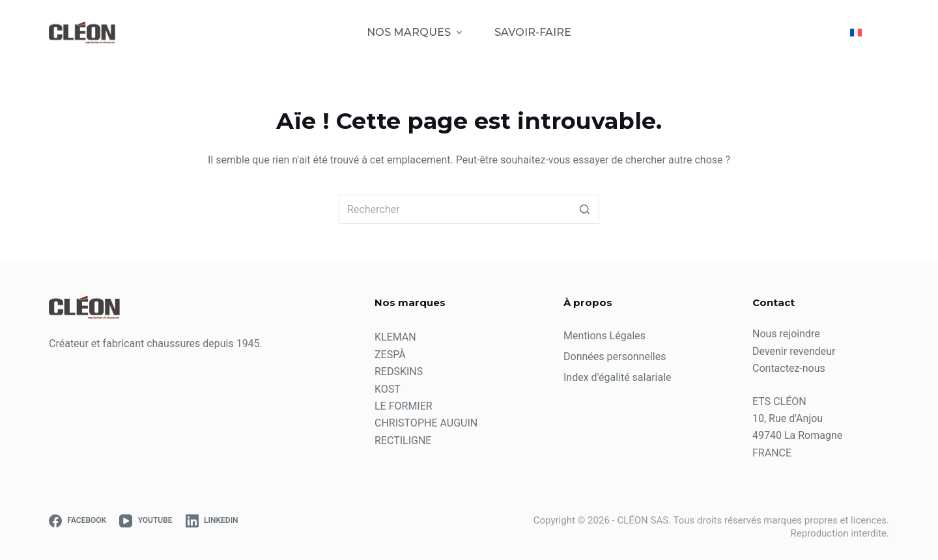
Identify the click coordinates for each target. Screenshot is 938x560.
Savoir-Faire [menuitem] (533, 32)
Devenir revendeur (794, 351)
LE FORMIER (404, 406)
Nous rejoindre (786, 334)
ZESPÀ (390, 355)
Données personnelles (615, 357)
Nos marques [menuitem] (416, 32)
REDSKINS (399, 371)
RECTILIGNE (403, 441)
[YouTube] (146, 521)
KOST (388, 389)
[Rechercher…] (469, 209)
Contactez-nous (789, 368)
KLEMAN (395, 337)
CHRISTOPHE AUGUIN (426, 423)
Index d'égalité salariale (618, 377)
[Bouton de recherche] (585, 209)
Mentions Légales (604, 336)
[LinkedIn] (212, 521)
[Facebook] (78, 521)
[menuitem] (861, 33)
